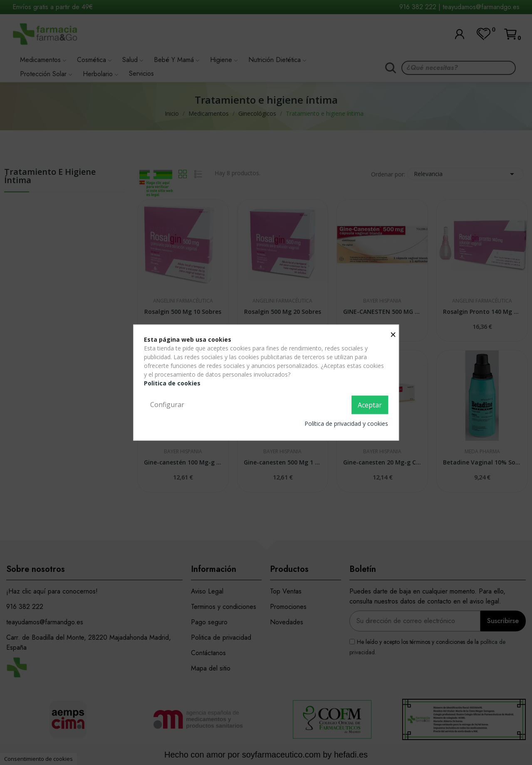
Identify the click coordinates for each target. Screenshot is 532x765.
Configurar (167, 405)
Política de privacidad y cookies (346, 423)
